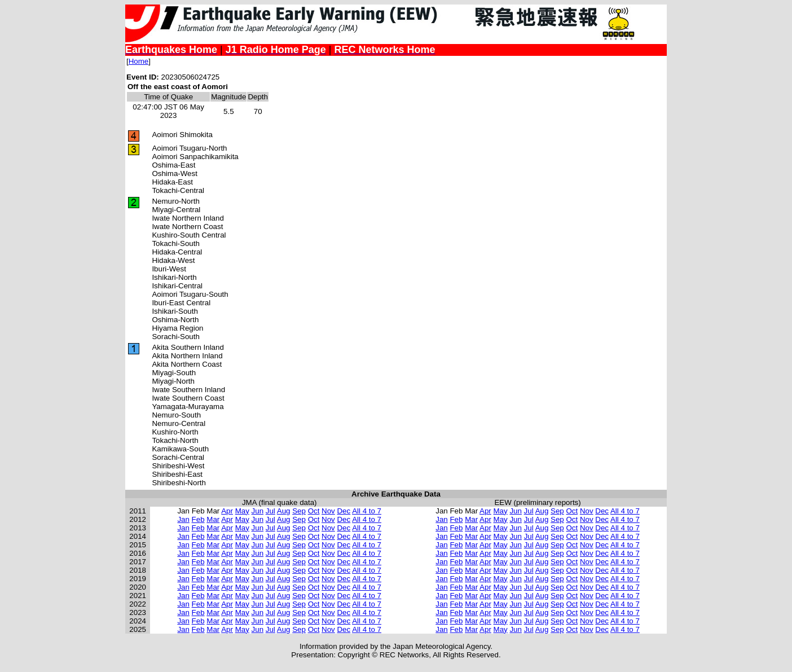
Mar (213, 519)
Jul (270, 511)
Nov (328, 511)
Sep (299, 511)
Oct (314, 511)
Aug (284, 511)
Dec (344, 511)
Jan (183, 519)
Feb (198, 519)
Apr (227, 511)
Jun (258, 511)
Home (139, 61)
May (242, 511)
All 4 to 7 (367, 511)
